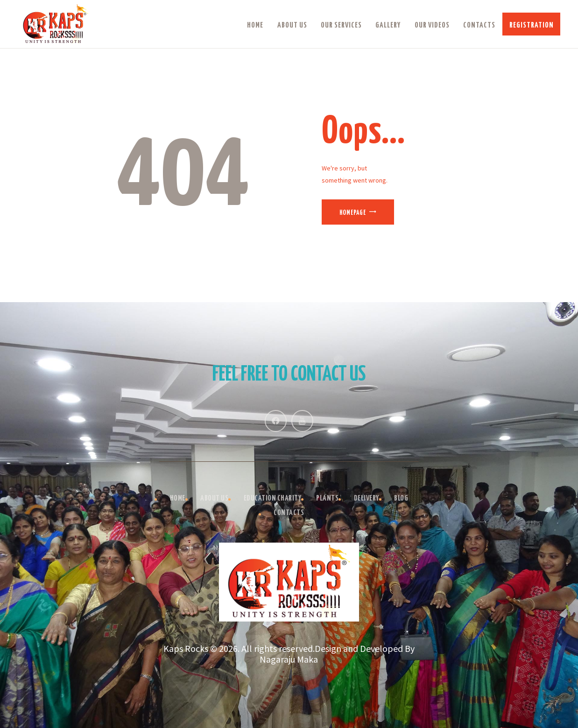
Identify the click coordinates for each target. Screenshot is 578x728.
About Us (214, 498)
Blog (401, 498)
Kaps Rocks (186, 648)
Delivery (367, 498)
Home (178, 498)
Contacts (289, 513)
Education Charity (273, 498)
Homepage (353, 213)
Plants (327, 498)
